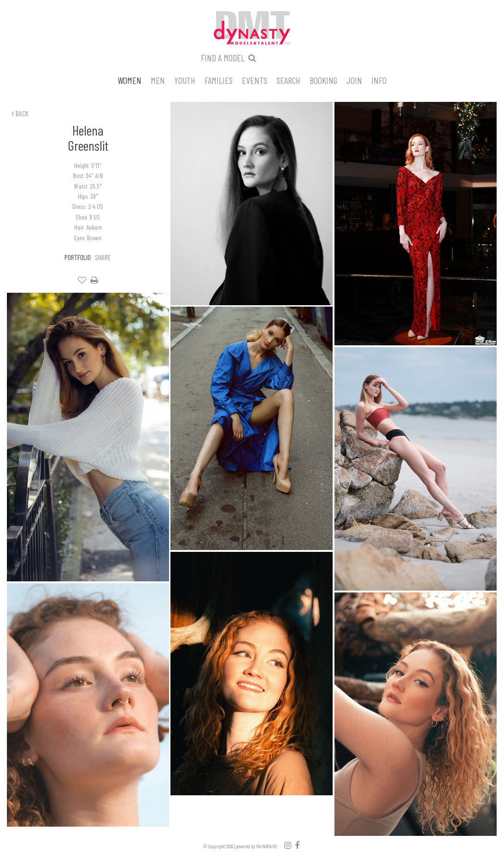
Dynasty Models (252, 29)
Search (288, 80)
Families (219, 80)
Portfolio (78, 257)
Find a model (223, 58)
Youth (185, 80)
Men (158, 80)
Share (103, 257)
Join (354, 80)
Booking (323, 80)
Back (20, 113)
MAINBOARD (267, 846)
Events (255, 80)
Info (379, 80)
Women (129, 80)
